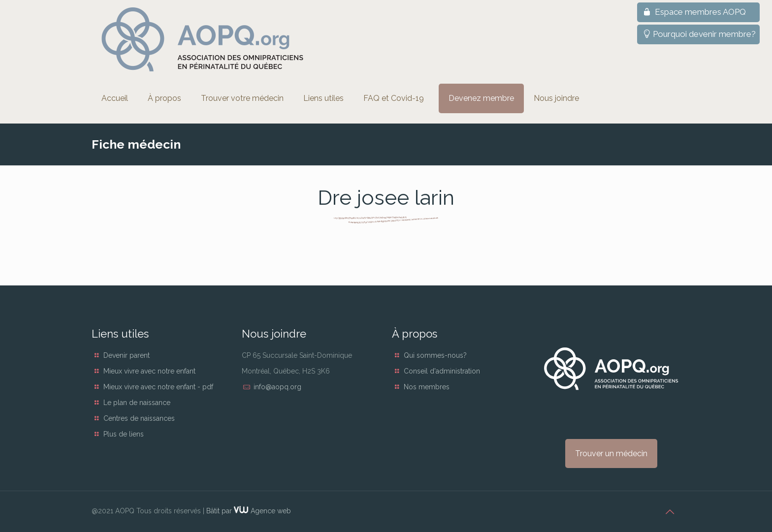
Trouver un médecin (611, 454)
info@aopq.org (277, 387)
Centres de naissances (139, 418)
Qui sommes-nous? (435, 355)
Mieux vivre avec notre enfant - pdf (158, 387)
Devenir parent (127, 355)
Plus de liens (124, 434)
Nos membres (427, 387)
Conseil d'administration (442, 371)
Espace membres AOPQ (693, 12)
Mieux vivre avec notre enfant (149, 371)
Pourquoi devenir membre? (698, 34)
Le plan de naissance (137, 403)
